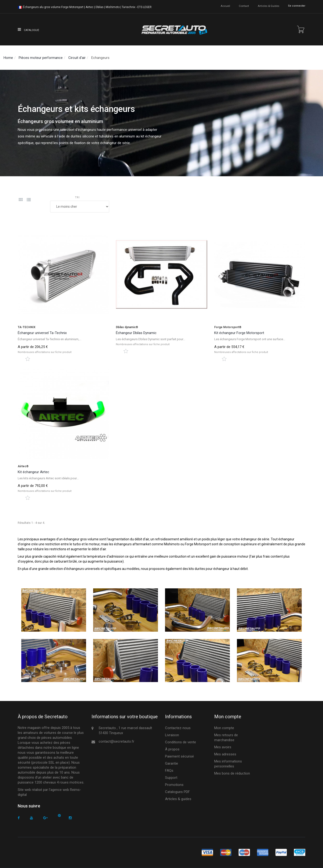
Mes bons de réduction (232, 773)
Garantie (172, 763)
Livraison (172, 735)
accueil (226, 6)
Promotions (174, 785)
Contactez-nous (178, 728)
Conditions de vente (181, 742)
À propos (172, 749)
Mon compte (224, 728)
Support (171, 778)
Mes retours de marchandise (226, 738)
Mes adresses (225, 754)
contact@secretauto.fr (116, 741)
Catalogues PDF (177, 792)
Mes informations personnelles (228, 764)
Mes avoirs (223, 747)
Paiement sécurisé (179, 756)
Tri (77, 197)
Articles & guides (268, 6)
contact (244, 6)
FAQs (169, 771)
